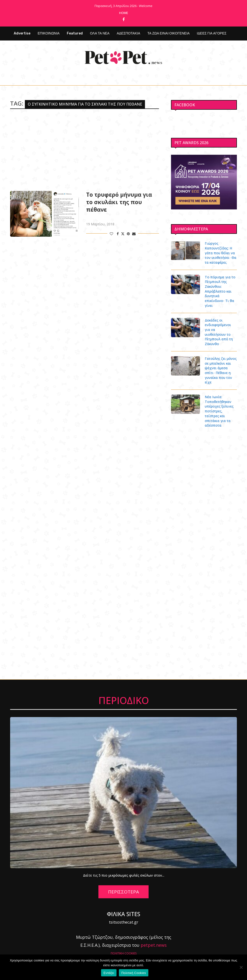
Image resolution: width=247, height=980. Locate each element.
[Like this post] (111, 234)
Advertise (22, 33)
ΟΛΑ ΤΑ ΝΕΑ (100, 33)
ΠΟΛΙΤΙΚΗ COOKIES (124, 948)
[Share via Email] (134, 234)
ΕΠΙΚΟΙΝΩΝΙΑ (49, 33)
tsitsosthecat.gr (124, 916)
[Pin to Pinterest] (128, 234)
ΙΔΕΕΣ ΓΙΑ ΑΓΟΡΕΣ (212, 33)
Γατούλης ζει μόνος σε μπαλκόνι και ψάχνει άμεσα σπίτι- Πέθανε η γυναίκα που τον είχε (221, 365)
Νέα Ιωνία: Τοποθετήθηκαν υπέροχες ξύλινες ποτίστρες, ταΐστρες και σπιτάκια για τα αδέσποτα (219, 406)
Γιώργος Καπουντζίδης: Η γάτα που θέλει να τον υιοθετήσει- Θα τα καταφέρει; (220, 253)
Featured (75, 33)
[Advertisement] (85, 150)
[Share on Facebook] (118, 234)
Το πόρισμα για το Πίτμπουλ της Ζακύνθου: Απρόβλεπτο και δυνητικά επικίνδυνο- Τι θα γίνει (220, 291)
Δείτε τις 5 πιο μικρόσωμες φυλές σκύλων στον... (124, 870)
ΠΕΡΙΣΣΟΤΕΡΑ (123, 886)
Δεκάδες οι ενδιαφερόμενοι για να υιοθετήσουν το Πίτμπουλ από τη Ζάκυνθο (221, 329)
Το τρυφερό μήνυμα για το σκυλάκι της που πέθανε (119, 202)
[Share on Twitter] (123, 234)
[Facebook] (124, 19)
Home (124, 13)
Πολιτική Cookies (134, 973)
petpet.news (154, 940)
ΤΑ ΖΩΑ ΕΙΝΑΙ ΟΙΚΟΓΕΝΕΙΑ (168, 33)
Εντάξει (109, 973)
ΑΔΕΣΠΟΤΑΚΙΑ (128, 33)
